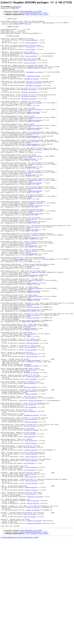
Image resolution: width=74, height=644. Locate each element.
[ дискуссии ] (34, 14)
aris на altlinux (31, 413)
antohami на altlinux (31, 61)
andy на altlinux (33, 597)
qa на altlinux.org (16, 7)
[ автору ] (46, 14)
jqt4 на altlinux (31, 288)
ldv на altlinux (30, 197)
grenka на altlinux (31, 503)
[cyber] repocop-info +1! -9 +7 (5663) (31, 11)
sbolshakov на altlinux (34, 96)
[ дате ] (27, 14)
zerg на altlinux (31, 45)
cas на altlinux (32, 421)
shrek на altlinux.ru (20, 24)
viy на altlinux (29, 552)
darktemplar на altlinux (35, 77)
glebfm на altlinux (33, 88)
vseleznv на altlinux (36, 240)
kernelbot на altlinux (29, 104)
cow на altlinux (31, 64)
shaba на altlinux (31, 469)
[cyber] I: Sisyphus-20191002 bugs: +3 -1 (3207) (33, 13)
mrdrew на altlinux (31, 461)
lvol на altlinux (31, 565)
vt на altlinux (30, 53)
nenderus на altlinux (38, 278)
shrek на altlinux (49, 24)
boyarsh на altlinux (35, 120)
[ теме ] (40, 14)
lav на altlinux (30, 520)
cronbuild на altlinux (34, 621)
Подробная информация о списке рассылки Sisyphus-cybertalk (20, 639)
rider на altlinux (30, 69)
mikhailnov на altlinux (35, 592)
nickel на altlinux (33, 157)
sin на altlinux (32, 336)
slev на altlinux (31, 451)
